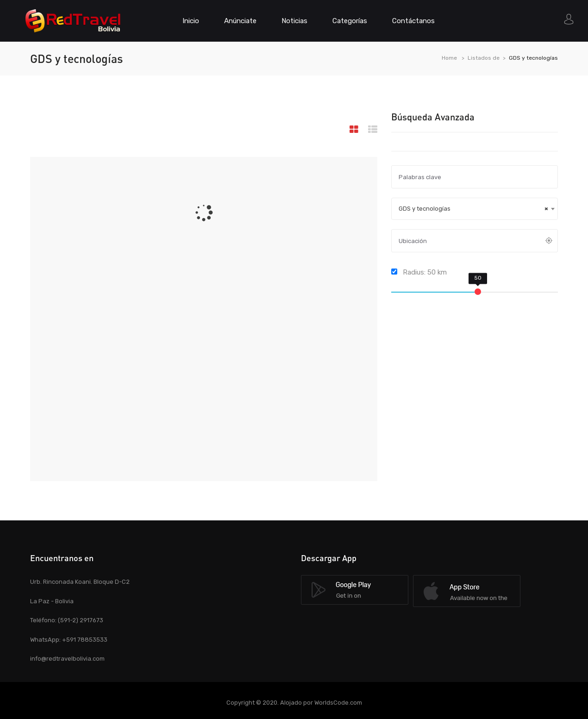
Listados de (484, 58)
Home (449, 58)
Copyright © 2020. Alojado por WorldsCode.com (294, 703)
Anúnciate (240, 21)
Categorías (350, 21)
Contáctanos (413, 21)
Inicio (191, 21)
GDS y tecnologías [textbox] (473, 209)
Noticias (294, 21)
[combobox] (475, 209)
